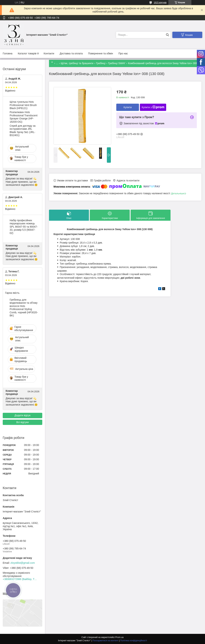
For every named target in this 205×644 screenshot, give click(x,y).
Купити (128, 107)
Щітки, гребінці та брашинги (77, 63)
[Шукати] (167, 35)
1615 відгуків (160, 3)
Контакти (49, 53)
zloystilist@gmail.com (23, 563)
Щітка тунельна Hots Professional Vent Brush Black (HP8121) (23, 105)
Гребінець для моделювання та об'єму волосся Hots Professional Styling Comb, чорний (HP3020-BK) (24, 308)
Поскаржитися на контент (105, 641)
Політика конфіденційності (134, 641)
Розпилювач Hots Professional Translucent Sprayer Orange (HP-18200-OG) (23, 117)
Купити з (153, 107)
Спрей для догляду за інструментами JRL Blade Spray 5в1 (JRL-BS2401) (23, 131)
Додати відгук (22, 415)
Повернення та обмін (101, 53)
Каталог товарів (27, 53)
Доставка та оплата (71, 53)
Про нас (123, 53)
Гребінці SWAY (117, 63)
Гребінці (101, 63)
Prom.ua (119, 637)
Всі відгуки (22, 422)
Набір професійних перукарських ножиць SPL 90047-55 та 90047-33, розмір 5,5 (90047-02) (24, 227)
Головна (8, 53)
